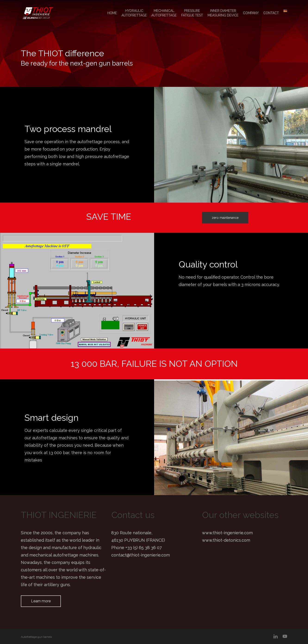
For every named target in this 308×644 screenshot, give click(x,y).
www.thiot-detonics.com (226, 540)
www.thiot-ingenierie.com (227, 533)
